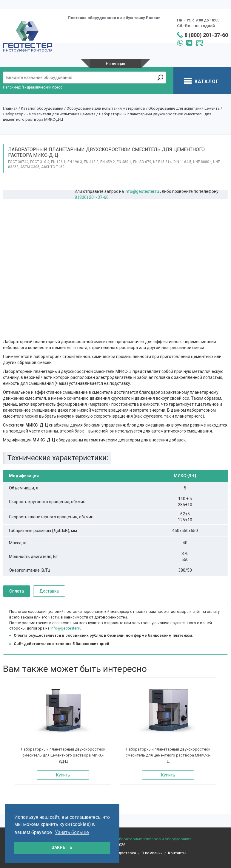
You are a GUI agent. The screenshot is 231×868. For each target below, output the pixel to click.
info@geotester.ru (142, 191)
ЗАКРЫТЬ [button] (62, 848)
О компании (152, 853)
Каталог (201, 82)
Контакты (177, 853)
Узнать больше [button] (72, 832)
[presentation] (5, 734)
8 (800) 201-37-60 (206, 35)
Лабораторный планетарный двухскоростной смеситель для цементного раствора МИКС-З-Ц (168, 755)
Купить (63, 775)
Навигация (115, 64)
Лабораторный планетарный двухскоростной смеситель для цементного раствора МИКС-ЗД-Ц (63, 755)
